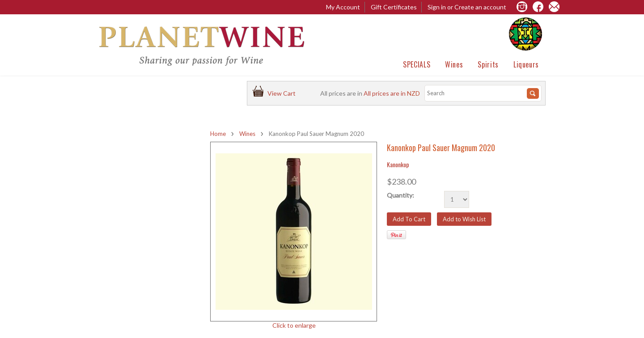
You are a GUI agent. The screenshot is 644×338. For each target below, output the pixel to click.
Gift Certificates (394, 7)
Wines (454, 64)
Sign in (437, 7)
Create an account (480, 7)
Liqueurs (526, 64)
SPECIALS (417, 64)
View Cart (283, 93)
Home (218, 134)
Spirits (488, 64)
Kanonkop (398, 164)
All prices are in (392, 93)
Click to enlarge (294, 325)
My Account (343, 7)
